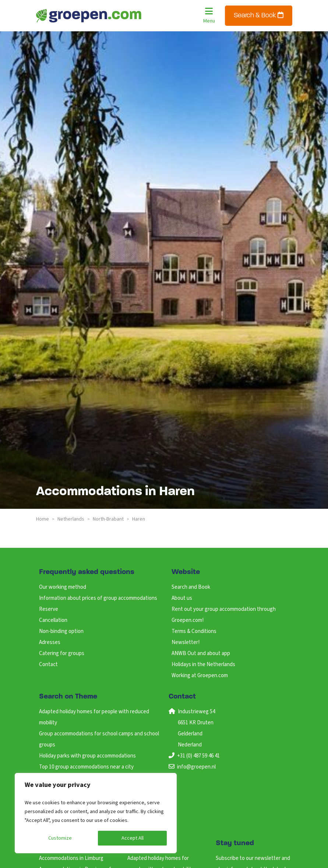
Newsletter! (186, 642)
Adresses (50, 642)
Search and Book (191, 587)
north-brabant (108, 519)
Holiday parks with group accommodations (87, 756)
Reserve (49, 609)
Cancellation (53, 620)
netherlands (71, 519)
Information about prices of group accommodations (98, 598)
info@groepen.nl (196, 767)
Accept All (133, 838)
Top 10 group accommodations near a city (86, 767)
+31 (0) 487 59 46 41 (198, 756)
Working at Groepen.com (200, 675)
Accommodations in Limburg (71, 858)
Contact (48, 664)
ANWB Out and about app (201, 653)
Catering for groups (62, 653)
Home (43, 519)
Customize (60, 838)
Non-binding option (61, 631)
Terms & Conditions (194, 631)
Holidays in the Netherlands (203, 664)
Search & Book (259, 15)
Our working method (63, 587)
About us (182, 598)
